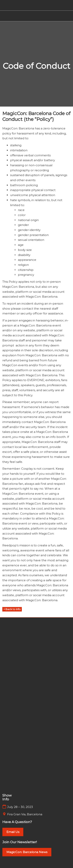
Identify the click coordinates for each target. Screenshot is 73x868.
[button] (12, 609)
